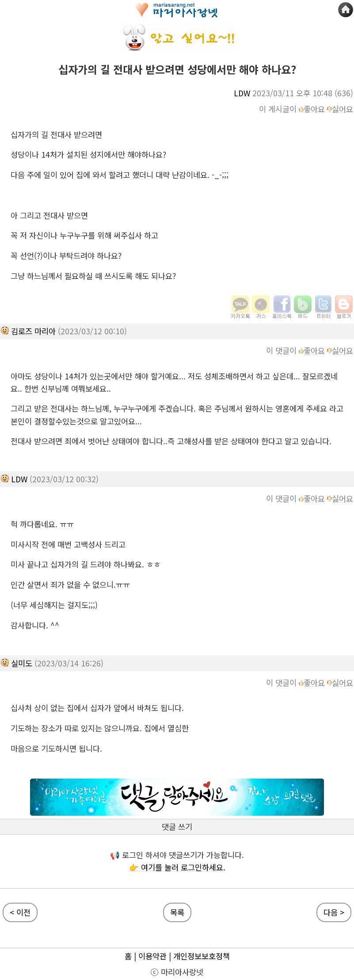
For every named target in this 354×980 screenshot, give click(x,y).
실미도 (22, 663)
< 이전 (20, 912)
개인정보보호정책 (202, 956)
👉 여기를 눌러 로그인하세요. (177, 867)
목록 (177, 912)
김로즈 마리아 (33, 331)
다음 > (334, 912)
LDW (242, 93)
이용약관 (152, 956)
